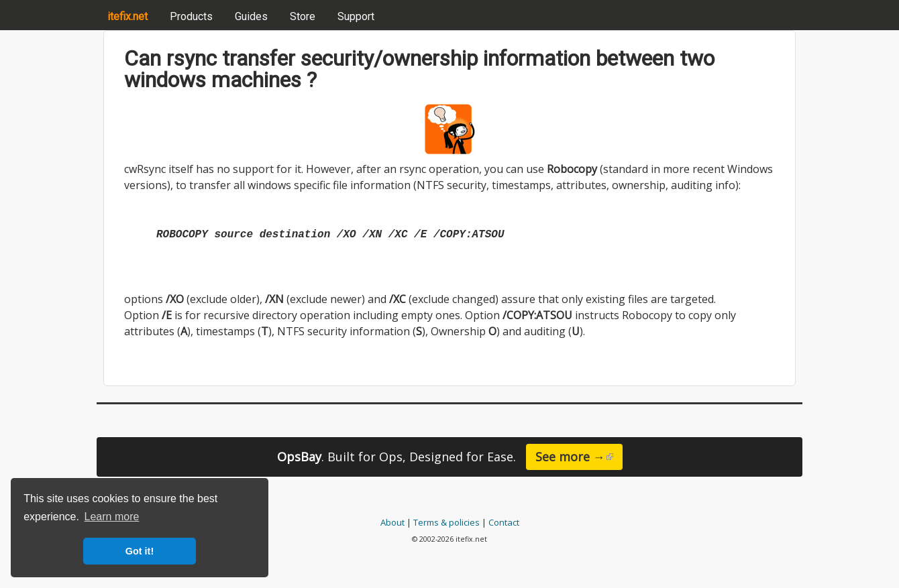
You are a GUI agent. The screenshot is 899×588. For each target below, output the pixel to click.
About (392, 522)
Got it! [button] (140, 551)
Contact (504, 522)
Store (303, 16)
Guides (251, 16)
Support (356, 16)
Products (191, 16)
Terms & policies (446, 522)
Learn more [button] (112, 517)
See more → (579, 457)
